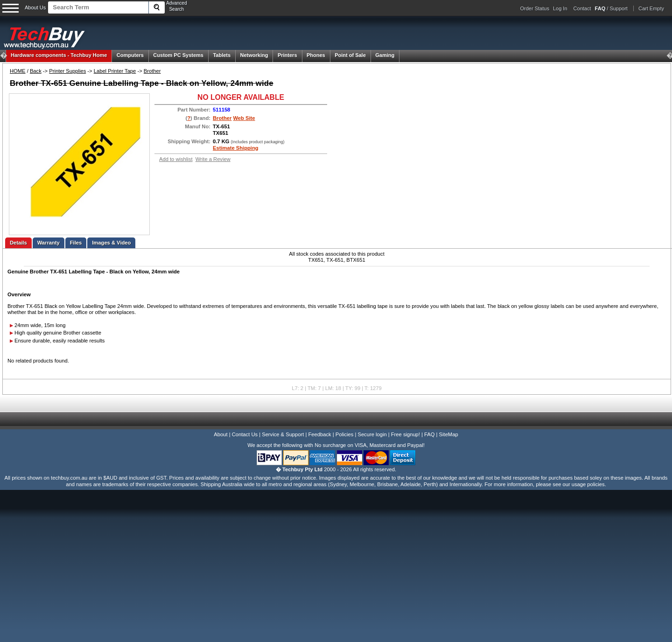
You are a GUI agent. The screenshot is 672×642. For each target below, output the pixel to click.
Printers (287, 55)
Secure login (372, 434)
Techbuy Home (59, 55)
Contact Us (245, 434)
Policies (345, 434)
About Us (35, 7)
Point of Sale (350, 55)
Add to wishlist (176, 159)
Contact (582, 8)
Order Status (535, 8)
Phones (316, 55)
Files (76, 243)
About (220, 434)
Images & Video (111, 243)
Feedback (319, 434)
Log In (560, 8)
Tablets (222, 55)
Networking (254, 55)
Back (36, 71)
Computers (130, 55)
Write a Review (213, 159)
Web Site (244, 118)
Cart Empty (651, 8)
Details (18, 243)
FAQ (429, 434)
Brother (152, 71)
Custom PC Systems (178, 55)
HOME (18, 71)
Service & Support (283, 434)
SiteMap (449, 434)
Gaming (385, 55)
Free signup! (406, 434)
